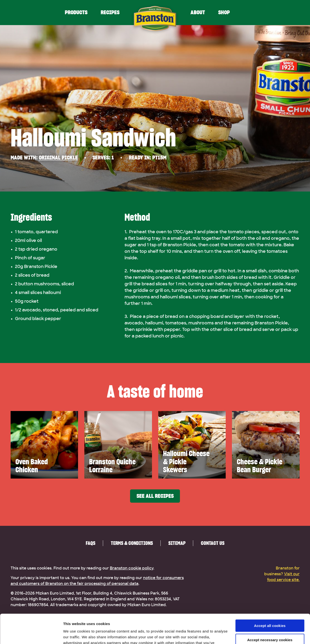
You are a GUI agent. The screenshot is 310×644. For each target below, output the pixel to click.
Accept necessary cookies (270, 612)
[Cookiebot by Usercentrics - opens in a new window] (31, 635)
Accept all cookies (270, 598)
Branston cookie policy (132, 568)
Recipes (110, 12)
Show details (74, 634)
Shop (224, 12)
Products (76, 12)
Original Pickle (58, 158)
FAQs (91, 543)
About (198, 12)
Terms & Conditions (132, 543)
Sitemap (177, 543)
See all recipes (155, 496)
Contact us (213, 543)
